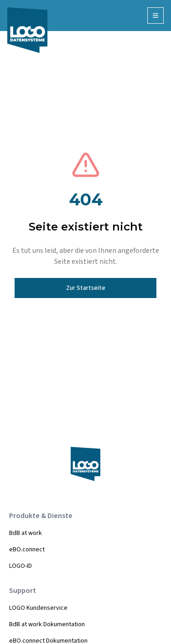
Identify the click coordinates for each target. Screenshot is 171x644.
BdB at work (26, 533)
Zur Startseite (86, 288)
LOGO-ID (21, 566)
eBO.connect (27, 550)
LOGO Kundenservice (38, 608)
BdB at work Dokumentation (47, 624)
